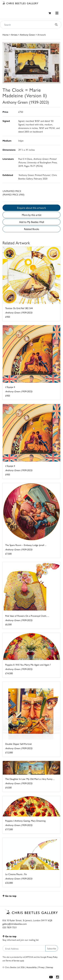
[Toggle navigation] (57, 13)
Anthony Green (27, 35)
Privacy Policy (52, 957)
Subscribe (52, 948)
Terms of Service (13, 960)
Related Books (32, 229)
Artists (14, 35)
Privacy (41, 967)
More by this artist (32, 215)
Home (6, 35)
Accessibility (32, 967)
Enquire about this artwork (32, 208)
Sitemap (50, 967)
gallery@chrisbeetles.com (15, 924)
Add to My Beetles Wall (32, 222)
